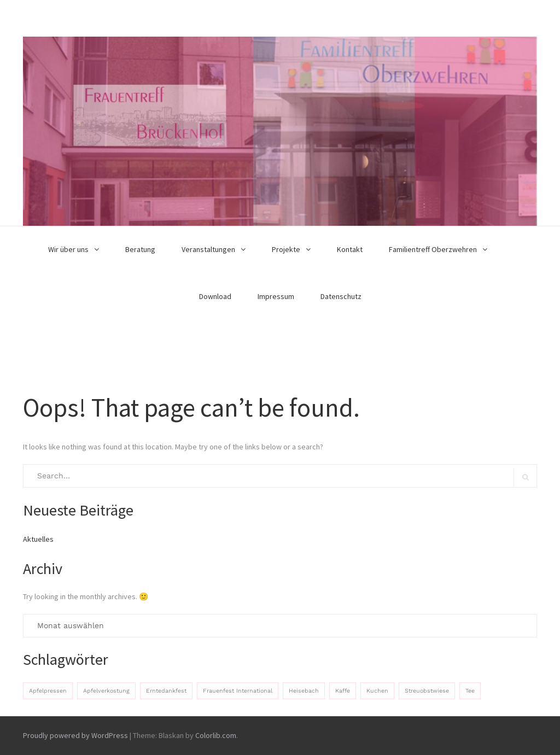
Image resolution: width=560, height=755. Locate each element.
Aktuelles (38, 539)
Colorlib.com (216, 735)
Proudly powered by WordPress (75, 735)
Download (215, 296)
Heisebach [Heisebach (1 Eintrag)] (304, 691)
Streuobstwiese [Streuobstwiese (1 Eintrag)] (427, 691)
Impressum (276, 296)
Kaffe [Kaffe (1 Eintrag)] (343, 691)
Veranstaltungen (208, 249)
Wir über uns (68, 249)
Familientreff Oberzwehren (433, 249)
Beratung (140, 249)
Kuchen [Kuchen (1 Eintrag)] (377, 691)
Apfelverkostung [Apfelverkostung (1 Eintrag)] (106, 691)
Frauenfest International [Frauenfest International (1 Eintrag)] (238, 691)
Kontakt (350, 249)
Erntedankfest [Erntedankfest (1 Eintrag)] (166, 691)
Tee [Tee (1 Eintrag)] (470, 691)
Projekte (286, 249)
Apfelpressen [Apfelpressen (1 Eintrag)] (48, 691)
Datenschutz (341, 296)
